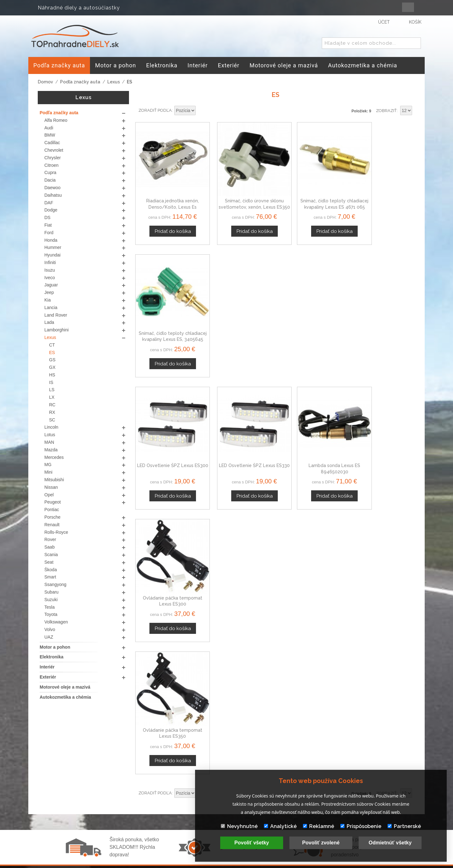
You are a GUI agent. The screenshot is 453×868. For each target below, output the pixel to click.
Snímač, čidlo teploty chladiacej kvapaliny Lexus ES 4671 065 (311, 198)
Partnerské (404, 826)
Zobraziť (386, 111)
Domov (45, 82)
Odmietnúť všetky (390, 843)
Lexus (114, 82)
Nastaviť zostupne (201, 111)
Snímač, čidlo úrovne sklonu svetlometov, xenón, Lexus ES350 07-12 (240, 198)
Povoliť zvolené (321, 843)
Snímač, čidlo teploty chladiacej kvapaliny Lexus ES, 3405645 (383, 198)
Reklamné (319, 826)
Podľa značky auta (80, 82)
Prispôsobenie (361, 826)
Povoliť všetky (252, 843)
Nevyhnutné (239, 826)
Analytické (280, 826)
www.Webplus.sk (244, 864)
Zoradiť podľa (155, 110)
